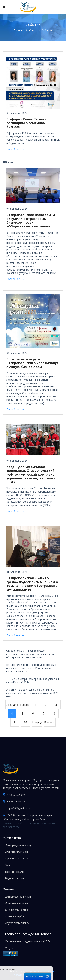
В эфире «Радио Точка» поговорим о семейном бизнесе (26, 123)
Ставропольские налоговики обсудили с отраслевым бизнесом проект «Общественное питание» (31, 221)
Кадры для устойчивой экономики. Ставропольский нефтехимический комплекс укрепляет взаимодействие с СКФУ (31, 474)
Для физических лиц (17, 852)
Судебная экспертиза (18, 858)
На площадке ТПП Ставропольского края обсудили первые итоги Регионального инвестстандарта (31, 668)
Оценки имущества (17, 910)
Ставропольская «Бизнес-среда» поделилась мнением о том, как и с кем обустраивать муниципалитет (30, 654)
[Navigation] (4, 7)
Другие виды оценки (17, 923)
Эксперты (11, 865)
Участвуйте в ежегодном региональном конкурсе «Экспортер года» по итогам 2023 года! (32, 693)
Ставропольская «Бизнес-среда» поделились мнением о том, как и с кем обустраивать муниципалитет (32, 584)
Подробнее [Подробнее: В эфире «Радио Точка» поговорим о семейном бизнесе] (13, 149)
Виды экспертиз (15, 878)
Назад (24, 705)
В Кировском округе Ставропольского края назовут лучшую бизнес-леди (32, 363)
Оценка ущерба (14, 916)
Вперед (37, 722)
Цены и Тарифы (15, 872)
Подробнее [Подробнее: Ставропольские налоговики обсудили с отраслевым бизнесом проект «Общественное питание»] (13, 279)
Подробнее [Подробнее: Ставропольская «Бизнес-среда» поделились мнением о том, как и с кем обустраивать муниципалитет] (13, 635)
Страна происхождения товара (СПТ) (27, 941)
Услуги (9, 948)
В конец (50, 722)
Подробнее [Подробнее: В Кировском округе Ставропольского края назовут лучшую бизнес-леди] (13, 409)
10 (25, 722)
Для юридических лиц (18, 845)
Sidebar (8, 162)
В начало (12, 705)
